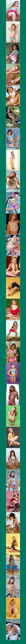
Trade (13, 643)
